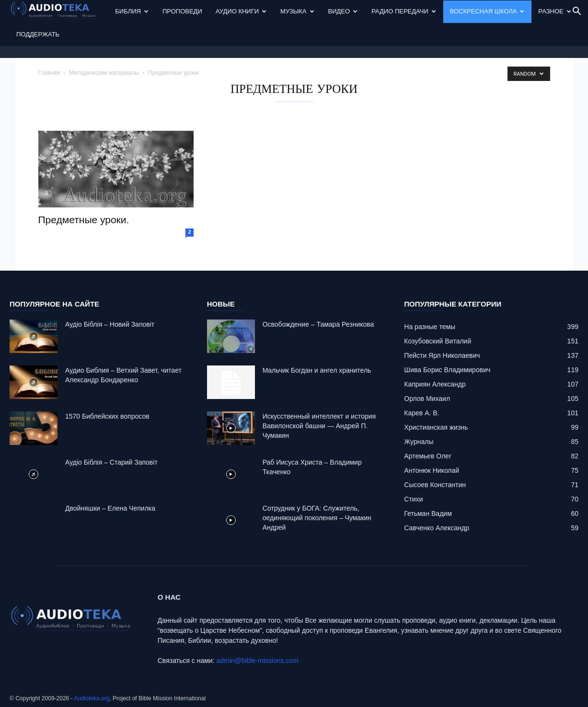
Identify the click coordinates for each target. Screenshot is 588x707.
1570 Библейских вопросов (107, 416)
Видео (343, 11)
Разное (554, 11)
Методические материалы (104, 73)
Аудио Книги (241, 11)
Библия (132, 11)
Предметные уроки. (84, 220)
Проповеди (182, 11)
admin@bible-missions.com (257, 661)
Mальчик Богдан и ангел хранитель (317, 370)
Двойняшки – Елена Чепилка (110, 508)
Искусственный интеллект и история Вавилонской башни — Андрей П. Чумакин (319, 426)
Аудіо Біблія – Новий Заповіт (110, 324)
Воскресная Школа (487, 11)
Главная (49, 73)
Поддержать (38, 34)
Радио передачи (404, 11)
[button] (576, 12)
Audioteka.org (92, 698)
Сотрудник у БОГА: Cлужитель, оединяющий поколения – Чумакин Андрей (317, 518)
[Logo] (59, 12)
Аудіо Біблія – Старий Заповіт (111, 462)
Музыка (297, 11)
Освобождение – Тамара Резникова (318, 324)
